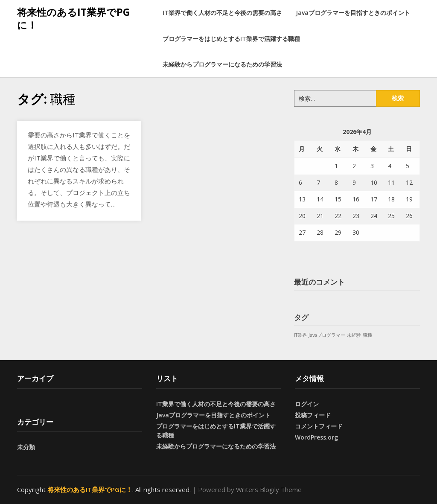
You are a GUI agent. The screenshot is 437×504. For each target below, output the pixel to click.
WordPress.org (316, 437)
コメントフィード (319, 426)
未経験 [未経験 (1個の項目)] (354, 335)
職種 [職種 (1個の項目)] (367, 335)
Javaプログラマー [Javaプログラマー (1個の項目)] (327, 335)
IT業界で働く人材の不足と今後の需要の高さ (222, 13)
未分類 (26, 447)
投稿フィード (313, 415)
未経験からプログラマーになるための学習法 (222, 64)
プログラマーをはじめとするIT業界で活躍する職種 (231, 39)
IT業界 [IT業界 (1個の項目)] (300, 335)
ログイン (307, 404)
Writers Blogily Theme (269, 489)
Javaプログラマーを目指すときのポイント (353, 13)
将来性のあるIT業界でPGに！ (73, 18)
